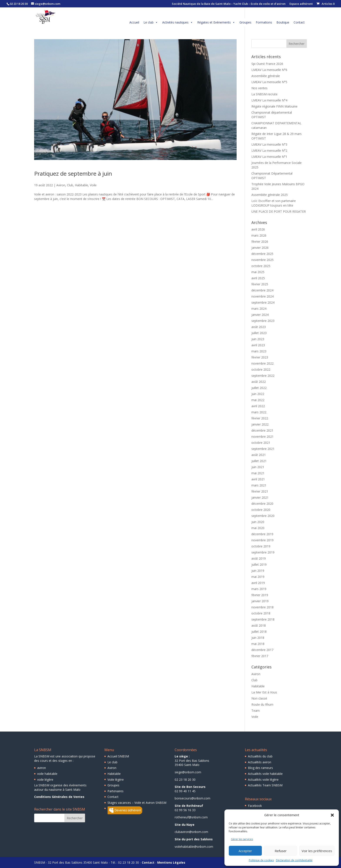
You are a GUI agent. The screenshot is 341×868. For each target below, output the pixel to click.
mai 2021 (258, 473)
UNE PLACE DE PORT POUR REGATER (279, 211)
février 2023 (260, 357)
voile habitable (47, 774)
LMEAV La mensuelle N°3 (269, 144)
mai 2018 (258, 644)
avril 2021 (258, 479)
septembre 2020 (263, 516)
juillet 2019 (259, 564)
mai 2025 (258, 272)
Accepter (245, 851)
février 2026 (260, 241)
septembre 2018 (263, 619)
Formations (264, 22)
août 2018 (259, 625)
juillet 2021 (259, 461)
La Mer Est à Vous (264, 692)
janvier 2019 (260, 601)
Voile (93, 185)
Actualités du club (260, 756)
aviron (42, 768)
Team (256, 711)
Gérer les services (242, 839)
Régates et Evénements (216, 22)
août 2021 (259, 455)
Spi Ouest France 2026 (267, 64)
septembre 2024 (263, 302)
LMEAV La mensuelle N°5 (269, 82)
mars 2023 (259, 351)
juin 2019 (258, 571)
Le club (151, 22)
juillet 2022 (259, 388)
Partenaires (115, 791)
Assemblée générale (266, 76)
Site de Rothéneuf (189, 806)
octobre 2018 (261, 613)
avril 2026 (258, 229)
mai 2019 (258, 577)
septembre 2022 (263, 376)
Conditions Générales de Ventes (59, 797)
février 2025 (260, 284)
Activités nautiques (178, 22)
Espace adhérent (301, 4)
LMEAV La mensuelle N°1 (269, 157)
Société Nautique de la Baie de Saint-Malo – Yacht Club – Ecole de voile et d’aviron (229, 4)
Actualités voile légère (263, 780)
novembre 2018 (262, 607)
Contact (299, 22)
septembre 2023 (263, 321)
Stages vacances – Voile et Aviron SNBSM (137, 803)
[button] (332, 815)
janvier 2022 (260, 424)
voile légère (45, 780)
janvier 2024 (260, 315)
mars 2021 (259, 485)
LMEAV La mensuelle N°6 (269, 70)
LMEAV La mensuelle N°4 (269, 100)
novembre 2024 (262, 296)
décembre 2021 (262, 430)
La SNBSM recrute (264, 94)
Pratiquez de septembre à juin (73, 173)
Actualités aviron (260, 762)
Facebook (255, 806)
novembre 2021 (262, 437)
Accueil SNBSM (118, 756)
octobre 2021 (261, 443)
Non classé (259, 698)
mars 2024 (259, 309)
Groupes (245, 22)
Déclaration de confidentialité (294, 860)
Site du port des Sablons (194, 839)
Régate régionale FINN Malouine (274, 106)
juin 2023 (258, 339)
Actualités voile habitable (265, 774)
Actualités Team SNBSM (265, 785)
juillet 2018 (259, 632)
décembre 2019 (262, 534)
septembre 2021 (263, 449)
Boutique (283, 22)
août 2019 (259, 558)
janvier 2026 (260, 248)
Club (70, 185)
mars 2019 (259, 589)
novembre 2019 (262, 540)
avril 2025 (258, 278)
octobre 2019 (261, 546)
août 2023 (259, 327)
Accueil (134, 22)
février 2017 (260, 656)
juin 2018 (258, 638)
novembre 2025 (262, 260)
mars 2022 (259, 412)
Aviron (61, 185)
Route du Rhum (262, 704)
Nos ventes (259, 88)
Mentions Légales (171, 862)
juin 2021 (258, 467)
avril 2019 (258, 583)
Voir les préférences (317, 851)
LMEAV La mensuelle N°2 (269, 151)
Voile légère (116, 780)
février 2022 (260, 418)
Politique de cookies (261, 860)
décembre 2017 (262, 650)
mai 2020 (258, 528)
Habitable (81, 185)
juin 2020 (258, 522)
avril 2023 (258, 345)
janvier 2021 (260, 497)
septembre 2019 (263, 552)
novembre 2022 (262, 363)
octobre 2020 (261, 510)
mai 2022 (258, 400)
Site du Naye (185, 825)
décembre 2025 (262, 254)
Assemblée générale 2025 (270, 195)
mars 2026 (259, 235)
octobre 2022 (261, 369)
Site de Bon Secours (190, 787)
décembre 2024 (262, 290)
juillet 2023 (259, 333)
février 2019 (260, 595)
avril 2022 (258, 406)
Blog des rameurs (260, 768)
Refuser (281, 851)
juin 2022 (258, 394)
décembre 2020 (262, 504)
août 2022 (259, 382)
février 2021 (260, 491)
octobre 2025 (261, 266)
